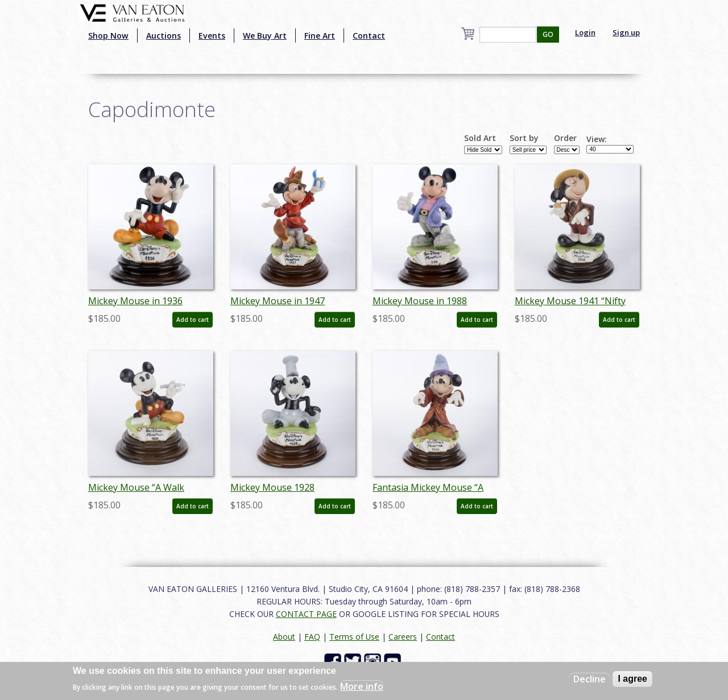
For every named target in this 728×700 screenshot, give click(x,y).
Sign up (626, 32)
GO (548, 34)
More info (362, 686)
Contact (369, 36)
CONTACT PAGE (306, 614)
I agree (632, 679)
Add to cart (193, 320)
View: (597, 139)
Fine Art (320, 36)
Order (565, 138)
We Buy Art (265, 36)
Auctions (164, 36)
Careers (403, 637)
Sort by (524, 138)
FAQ (312, 637)
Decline (590, 679)
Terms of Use (354, 637)
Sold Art (480, 138)
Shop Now (108, 36)
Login (585, 32)
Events (212, 36)
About (284, 637)
